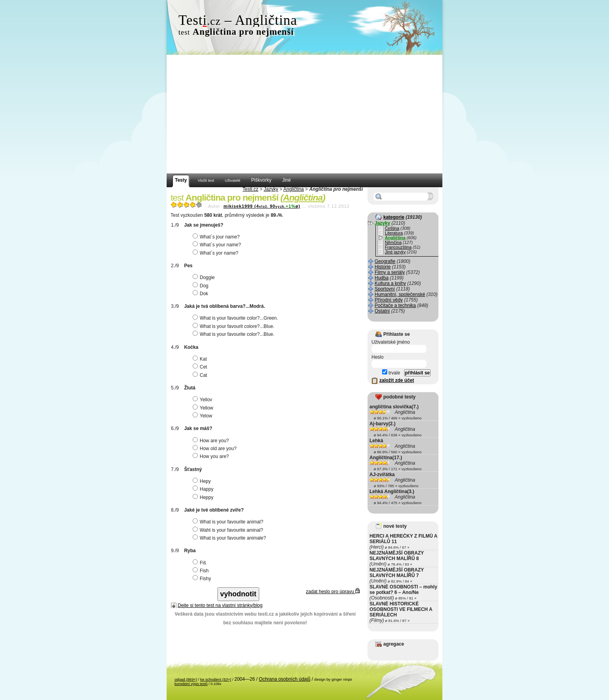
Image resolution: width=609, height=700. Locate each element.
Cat (201, 375)
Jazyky (271, 189)
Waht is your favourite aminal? (229, 530)
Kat (201, 359)
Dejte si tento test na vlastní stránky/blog (220, 605)
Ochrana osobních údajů (285, 679)
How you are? (212, 456)
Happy (204, 489)
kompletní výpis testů (191, 684)
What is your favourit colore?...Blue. (234, 326)
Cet (201, 367)
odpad (186, 679)
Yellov (203, 400)
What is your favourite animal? (229, 522)
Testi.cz (251, 189)
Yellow (204, 408)
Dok (201, 294)
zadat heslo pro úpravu (333, 592)
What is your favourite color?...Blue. (234, 334)
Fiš (200, 563)
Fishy (203, 579)
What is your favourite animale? (230, 538)
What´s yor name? (216, 253)
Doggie (205, 277)
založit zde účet (397, 380)
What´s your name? (218, 245)
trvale (391, 373)
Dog (201, 286)
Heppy (204, 497)
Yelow (203, 416)
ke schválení (216, 679)
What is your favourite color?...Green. (236, 318)
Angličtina (293, 189)
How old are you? (215, 449)
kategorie (394, 217)
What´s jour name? (217, 237)
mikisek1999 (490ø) (262, 206)
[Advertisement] (304, 114)
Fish (202, 571)
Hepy (203, 481)
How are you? (212, 441)
